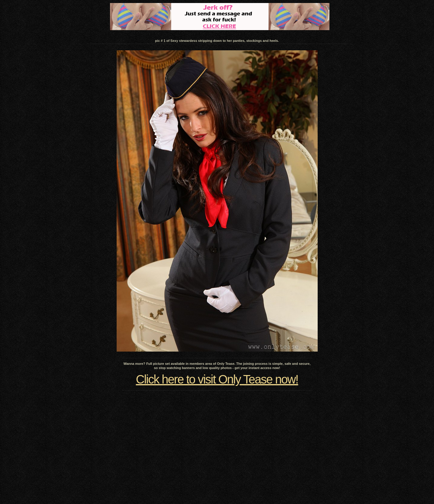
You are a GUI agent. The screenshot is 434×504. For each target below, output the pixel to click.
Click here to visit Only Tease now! (217, 379)
